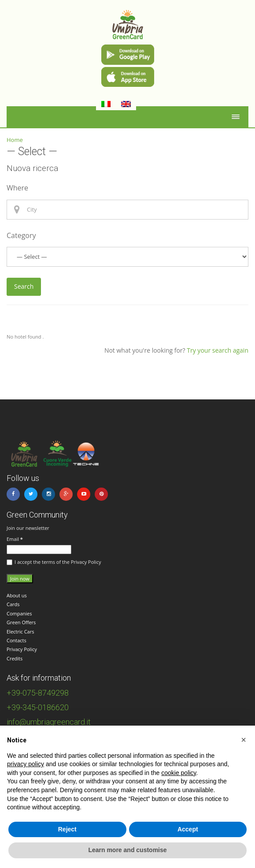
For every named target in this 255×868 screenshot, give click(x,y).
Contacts (17, 640)
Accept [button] (188, 829)
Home (15, 140)
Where (17, 188)
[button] (244, 740)
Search (24, 286)
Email (15, 539)
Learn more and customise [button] (127, 850)
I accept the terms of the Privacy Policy (54, 562)
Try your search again (218, 350)
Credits (15, 658)
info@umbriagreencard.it (49, 722)
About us (17, 595)
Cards (13, 604)
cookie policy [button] (179, 773)
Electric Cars (20, 631)
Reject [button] (67, 829)
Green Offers (21, 622)
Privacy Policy (22, 649)
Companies (19, 613)
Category (21, 235)
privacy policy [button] (26, 764)
